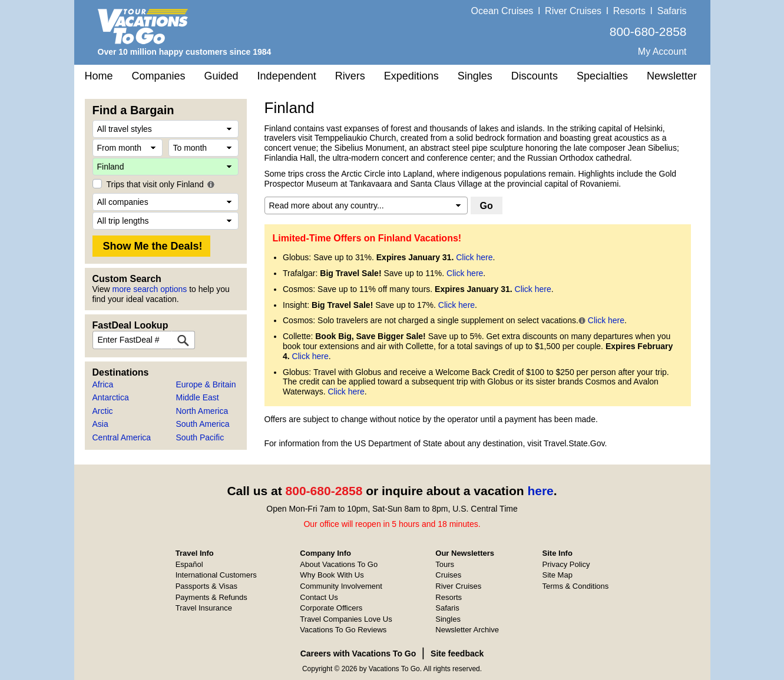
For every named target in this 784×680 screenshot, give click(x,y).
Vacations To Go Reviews (343, 630)
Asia (100, 424)
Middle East (198, 397)
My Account (662, 52)
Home (99, 76)
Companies (159, 76)
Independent (287, 76)
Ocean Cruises (502, 11)
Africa (103, 384)
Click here (474, 257)
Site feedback (457, 654)
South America (203, 424)
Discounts (535, 76)
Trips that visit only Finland (155, 184)
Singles (475, 76)
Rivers (350, 76)
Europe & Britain (206, 384)
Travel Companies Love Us (346, 619)
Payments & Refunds (211, 597)
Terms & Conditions (576, 586)
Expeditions (411, 76)
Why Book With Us (332, 575)
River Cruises (573, 11)
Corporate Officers (331, 608)
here (540, 491)
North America (202, 411)
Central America (122, 437)
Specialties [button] (602, 76)
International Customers (216, 575)
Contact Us (319, 597)
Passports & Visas (206, 586)
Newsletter (672, 76)
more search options (149, 289)
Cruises (448, 575)
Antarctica (111, 397)
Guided (221, 76)
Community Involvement (341, 586)
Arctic (103, 411)
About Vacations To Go (339, 564)
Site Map (558, 575)
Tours (445, 564)
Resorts (629, 11)
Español (189, 564)
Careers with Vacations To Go (358, 654)
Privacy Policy (566, 564)
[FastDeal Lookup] (183, 340)
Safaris (672, 11)
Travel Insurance (204, 608)
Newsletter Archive (467, 630)
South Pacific (200, 437)
